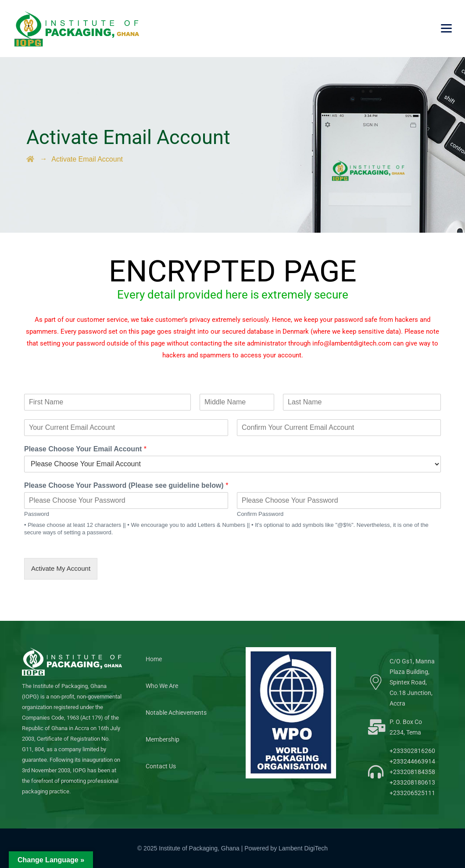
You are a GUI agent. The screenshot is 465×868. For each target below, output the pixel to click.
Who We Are (162, 686)
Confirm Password (260, 514)
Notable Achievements (176, 713)
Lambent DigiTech (303, 848)
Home (154, 659)
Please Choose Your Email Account (85, 449)
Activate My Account (61, 568)
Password (37, 514)
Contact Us (161, 766)
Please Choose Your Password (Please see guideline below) (126, 485)
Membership (163, 739)
